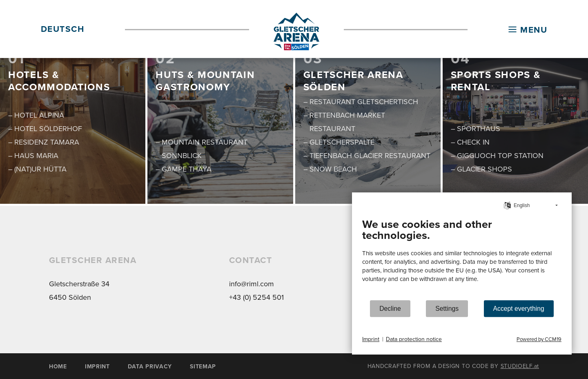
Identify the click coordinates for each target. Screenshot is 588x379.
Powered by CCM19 (539, 339)
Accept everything (519, 309)
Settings (447, 309)
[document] (462, 256)
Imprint (371, 339)
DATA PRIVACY (150, 367)
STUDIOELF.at (520, 366)
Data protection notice (414, 339)
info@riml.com (252, 284)
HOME (58, 367)
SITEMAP (203, 367)
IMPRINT (97, 367)
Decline (390, 309)
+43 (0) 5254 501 (256, 297)
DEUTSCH (62, 29)
